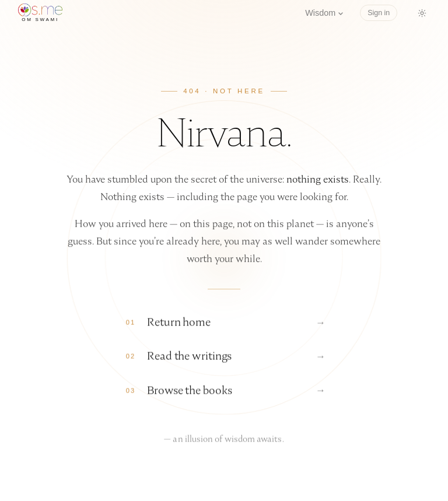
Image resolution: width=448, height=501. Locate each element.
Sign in (379, 13)
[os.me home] (41, 13)
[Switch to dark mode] (422, 13)
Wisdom (324, 13)
